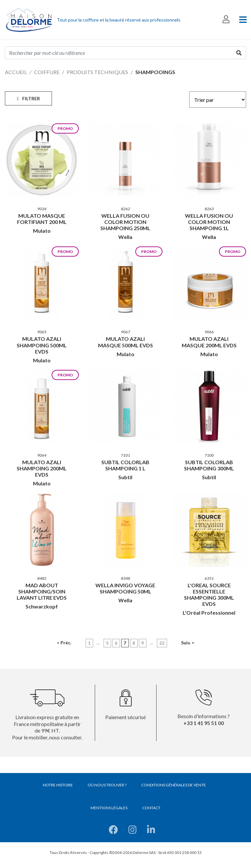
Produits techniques (97, 72)
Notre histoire (58, 785)
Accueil (16, 72)
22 (162, 643)
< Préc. (64, 643)
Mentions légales (109, 808)
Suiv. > (188, 643)
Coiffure (47, 72)
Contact (151, 808)
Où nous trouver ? (107, 785)
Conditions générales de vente (174, 785)
